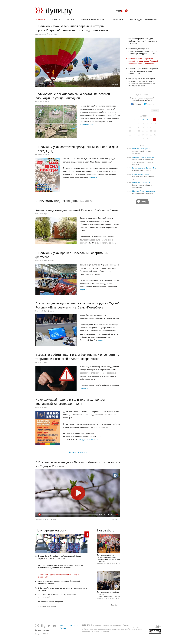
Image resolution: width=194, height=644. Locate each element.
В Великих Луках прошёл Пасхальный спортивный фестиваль (72, 255)
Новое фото (106, 530)
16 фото (120, 599)
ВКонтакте (136, 104)
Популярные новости (51, 530)
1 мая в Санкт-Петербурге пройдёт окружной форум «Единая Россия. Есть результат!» (60, 557)
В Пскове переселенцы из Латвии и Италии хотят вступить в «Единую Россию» (78, 464)
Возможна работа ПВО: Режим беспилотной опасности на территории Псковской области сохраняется (77, 357)
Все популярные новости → (48, 606)
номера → (93, 177)
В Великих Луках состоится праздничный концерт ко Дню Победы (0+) (77, 149)
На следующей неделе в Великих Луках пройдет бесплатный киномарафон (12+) (70, 402)
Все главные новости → (138, 86)
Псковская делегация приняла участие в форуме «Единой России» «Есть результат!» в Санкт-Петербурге (78, 305)
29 (139, 120)
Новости (56, 19)
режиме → (84, 388)
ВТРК (142, 145)
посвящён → (103, 340)
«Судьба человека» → (89, 440)
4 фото (52, 261)
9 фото (120, 564)
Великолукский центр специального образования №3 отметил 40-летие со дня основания (109, 548)
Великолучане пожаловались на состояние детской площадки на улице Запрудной (73, 96)
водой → (84, 290)
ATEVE (46, 634)
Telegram (149, 104)
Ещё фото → (116, 605)
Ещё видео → (115, 519)
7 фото (55, 34)
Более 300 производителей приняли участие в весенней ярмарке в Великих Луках (143, 71)
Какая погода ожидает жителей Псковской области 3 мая (77, 210)
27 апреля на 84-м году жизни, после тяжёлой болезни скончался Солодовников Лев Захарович (61, 567)
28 (134, 120)
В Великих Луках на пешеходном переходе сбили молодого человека (63, 589)
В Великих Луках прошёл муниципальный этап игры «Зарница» (141, 151)
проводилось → (86, 124)
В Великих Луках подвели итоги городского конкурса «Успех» (143, 192)
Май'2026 (143, 116)
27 (130, 120)
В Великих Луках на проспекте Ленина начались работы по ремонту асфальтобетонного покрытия (143, 161)
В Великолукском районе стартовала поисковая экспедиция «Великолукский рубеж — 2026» (143, 51)
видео (52, 311)
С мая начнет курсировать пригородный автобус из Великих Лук (59, 576)
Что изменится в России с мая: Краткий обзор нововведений (57, 596)
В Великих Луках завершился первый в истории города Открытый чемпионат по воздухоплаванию (143, 61)
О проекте (118, 19)
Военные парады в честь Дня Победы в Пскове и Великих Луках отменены (143, 41)
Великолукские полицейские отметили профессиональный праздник (109, 584)
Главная (41, 19)
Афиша (70, 19)
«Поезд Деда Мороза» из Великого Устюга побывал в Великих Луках (142, 185)
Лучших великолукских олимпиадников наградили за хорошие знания (143, 176)
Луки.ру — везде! (142, 95)
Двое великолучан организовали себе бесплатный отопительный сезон (59, 582)
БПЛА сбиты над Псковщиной (57, 201)
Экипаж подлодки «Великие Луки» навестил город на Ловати (144, 169)
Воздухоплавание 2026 (93, 19)
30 (143, 120)
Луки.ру (98, 631)
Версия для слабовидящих (144, 19)
